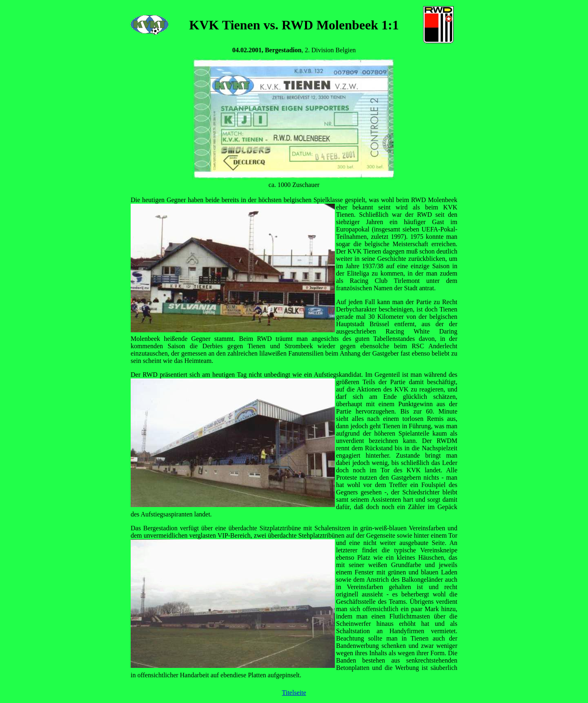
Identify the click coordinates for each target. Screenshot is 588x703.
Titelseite (294, 693)
